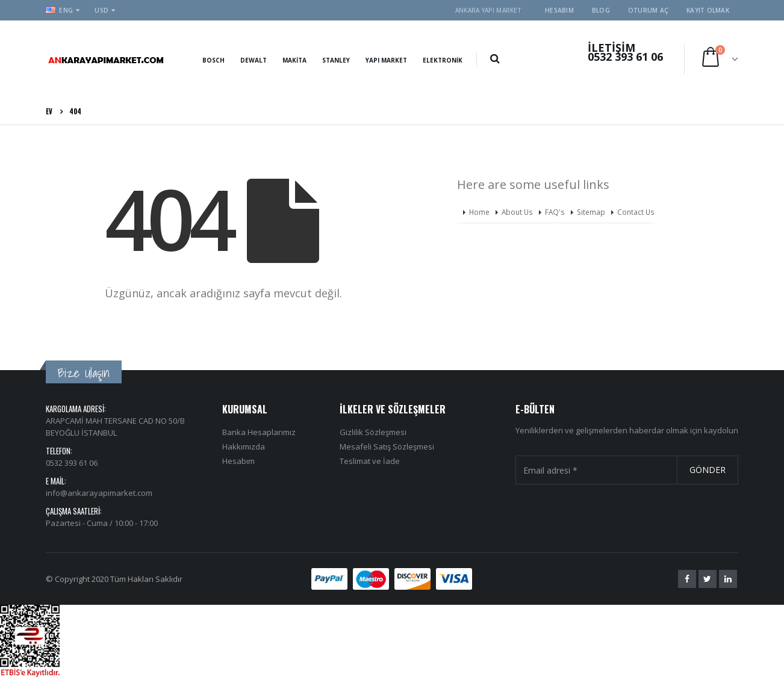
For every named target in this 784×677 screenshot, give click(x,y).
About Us (517, 212)
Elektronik (443, 60)
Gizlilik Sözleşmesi (373, 432)
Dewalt (254, 60)
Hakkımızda (244, 447)
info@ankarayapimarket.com (99, 493)
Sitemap (591, 212)
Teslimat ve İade (370, 461)
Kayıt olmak (708, 10)
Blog (601, 10)
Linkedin (728, 579)
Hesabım (559, 10)
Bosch (213, 60)
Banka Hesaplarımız (259, 432)
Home (479, 212)
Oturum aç (648, 10)
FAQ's (555, 212)
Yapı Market (386, 60)
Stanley (336, 60)
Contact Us (636, 212)
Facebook (687, 579)
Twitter (708, 579)
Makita (294, 60)
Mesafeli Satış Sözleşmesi (387, 447)
